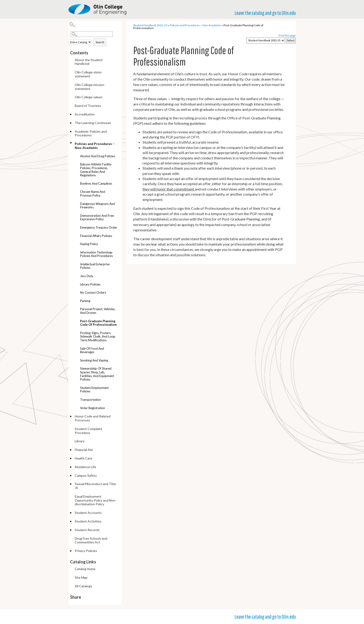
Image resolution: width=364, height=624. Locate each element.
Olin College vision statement (88, 74)
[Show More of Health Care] (71, 459)
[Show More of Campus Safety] (71, 476)
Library (80, 441)
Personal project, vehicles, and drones (98, 311)
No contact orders (93, 292)
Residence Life (85, 467)
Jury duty (87, 276)
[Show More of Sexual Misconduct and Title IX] (71, 484)
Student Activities (88, 521)
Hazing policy (89, 244)
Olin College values (89, 97)
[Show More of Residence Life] (71, 467)
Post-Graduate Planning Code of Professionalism (98, 323)
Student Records (87, 530)
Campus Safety (86, 475)
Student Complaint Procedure (89, 431)
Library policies (90, 284)
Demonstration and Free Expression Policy (97, 217)
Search (100, 42)
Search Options (96, 37)
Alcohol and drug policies (97, 156)
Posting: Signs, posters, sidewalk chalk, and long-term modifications (98, 337)
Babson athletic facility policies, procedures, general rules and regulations (96, 170)
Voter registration (93, 408)
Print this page (287, 35)
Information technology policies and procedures (96, 254)
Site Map (81, 577)
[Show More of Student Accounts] (71, 513)
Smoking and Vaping (94, 360)
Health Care (83, 458)
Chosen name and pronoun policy (93, 194)
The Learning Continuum (93, 123)
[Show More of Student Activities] (71, 522)
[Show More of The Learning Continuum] (71, 123)
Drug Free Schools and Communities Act (91, 540)
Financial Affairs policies (96, 236)
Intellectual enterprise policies (95, 266)
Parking (85, 301)
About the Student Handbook (89, 62)
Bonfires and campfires (96, 184)
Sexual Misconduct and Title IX (95, 486)
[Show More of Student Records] (71, 530)
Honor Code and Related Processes (93, 418)
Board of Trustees (88, 106)
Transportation (90, 400)
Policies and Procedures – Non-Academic (95, 146)
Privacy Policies (86, 551)
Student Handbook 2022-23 (150, 25)
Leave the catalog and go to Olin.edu (265, 13)
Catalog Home (85, 569)
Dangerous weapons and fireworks (97, 206)
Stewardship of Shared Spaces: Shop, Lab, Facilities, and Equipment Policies (97, 374)
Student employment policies (94, 390)
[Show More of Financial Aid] (71, 450)
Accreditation (85, 114)
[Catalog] (266, 40)
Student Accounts (88, 513)
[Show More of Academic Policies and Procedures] (71, 132)
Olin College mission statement (89, 87)
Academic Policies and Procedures (91, 133)
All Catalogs (83, 586)
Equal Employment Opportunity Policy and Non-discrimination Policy (96, 500)
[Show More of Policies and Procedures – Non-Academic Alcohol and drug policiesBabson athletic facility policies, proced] (71, 143)
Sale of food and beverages (92, 350)
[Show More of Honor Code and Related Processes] (71, 417)
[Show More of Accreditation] (71, 115)
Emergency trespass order (99, 227)
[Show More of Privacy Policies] (71, 551)
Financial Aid (84, 450)
